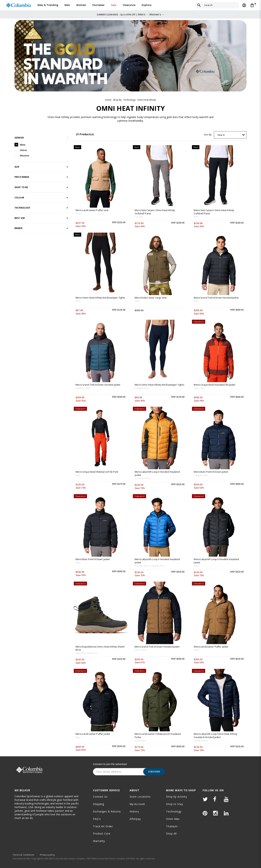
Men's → (143, 14)
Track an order (103, 826)
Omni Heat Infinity (147, 100)
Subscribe (154, 772)
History (134, 811)
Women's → (157, 14)
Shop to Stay (174, 804)
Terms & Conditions (23, 855)
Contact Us (100, 797)
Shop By (117, 100)
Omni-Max (173, 819)
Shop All (171, 834)
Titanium (172, 826)
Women (81, 5)
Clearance (129, 5)
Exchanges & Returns (107, 811)
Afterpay (135, 819)
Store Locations (140, 797)
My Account (137, 804)
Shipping (99, 804)
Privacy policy (47, 855)
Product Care (102, 834)
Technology (129, 100)
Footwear (99, 5)
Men (67, 5)
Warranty (99, 841)
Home (108, 100)
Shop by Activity (176, 797)
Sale (114, 5)
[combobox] (230, 135)
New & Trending (48, 5)
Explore (147, 5)
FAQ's (97, 819)
